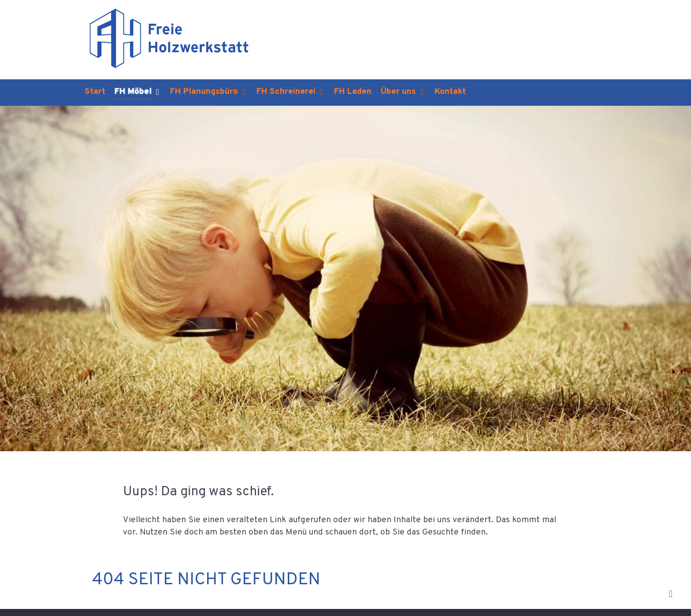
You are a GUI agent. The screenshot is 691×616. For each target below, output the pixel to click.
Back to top (646, 595)
